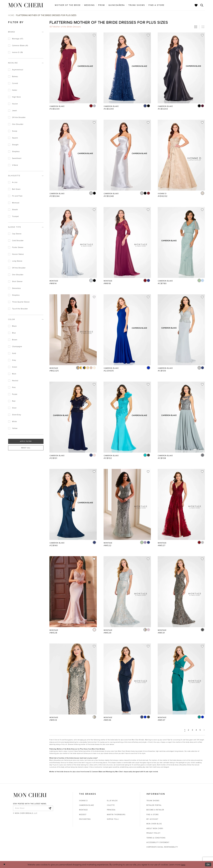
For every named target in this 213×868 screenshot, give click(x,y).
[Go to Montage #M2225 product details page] (73, 330)
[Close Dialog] (4, 865)
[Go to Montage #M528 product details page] (73, 592)
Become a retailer (155, 810)
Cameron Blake (87, 805)
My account (152, 819)
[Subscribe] (50, 808)
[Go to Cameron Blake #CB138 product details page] (181, 417)
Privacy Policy (153, 833)
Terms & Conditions (156, 838)
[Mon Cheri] (30, 795)
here (183, 864)
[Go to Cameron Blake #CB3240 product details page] (127, 68)
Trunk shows (153, 801)
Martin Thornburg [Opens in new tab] (116, 815)
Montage (83, 810)
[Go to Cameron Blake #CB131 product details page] (73, 417)
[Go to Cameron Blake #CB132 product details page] (127, 417)
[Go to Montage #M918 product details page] (127, 242)
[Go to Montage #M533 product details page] (73, 679)
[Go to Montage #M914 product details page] (73, 242)
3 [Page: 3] (192, 730)
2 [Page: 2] (189, 730)
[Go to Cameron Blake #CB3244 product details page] (73, 155)
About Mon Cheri (155, 828)
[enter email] (33, 808)
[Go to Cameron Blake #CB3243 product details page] (181, 68)
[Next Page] (204, 730)
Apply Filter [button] (26, 441)
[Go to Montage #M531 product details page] (181, 592)
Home (11, 15)
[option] (73, 73)
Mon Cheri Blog (154, 824)
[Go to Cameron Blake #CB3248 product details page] (127, 155)
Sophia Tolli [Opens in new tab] (113, 819)
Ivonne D (83, 801)
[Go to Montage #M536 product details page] (127, 679)
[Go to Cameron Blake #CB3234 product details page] (73, 68)
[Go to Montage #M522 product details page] (127, 504)
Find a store (153, 815)
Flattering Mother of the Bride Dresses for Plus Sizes (46, 15)
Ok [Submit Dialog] (208, 864)
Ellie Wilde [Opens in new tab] (112, 801)
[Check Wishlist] (196, 5)
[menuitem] (68, 5)
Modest (83, 815)
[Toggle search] (202, 5)
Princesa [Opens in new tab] (111, 810)
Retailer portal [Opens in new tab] (154, 805)
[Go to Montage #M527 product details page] (181, 504)
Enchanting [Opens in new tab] (85, 819)
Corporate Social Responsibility (162, 847)
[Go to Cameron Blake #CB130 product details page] (181, 330)
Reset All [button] (26, 448)
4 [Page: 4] (196, 730)
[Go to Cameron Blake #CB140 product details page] (73, 504)
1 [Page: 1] (185, 730)
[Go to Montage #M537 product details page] (181, 679)
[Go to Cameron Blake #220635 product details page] (127, 330)
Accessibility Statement (158, 842)
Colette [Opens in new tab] (111, 805)
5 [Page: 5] (200, 730)
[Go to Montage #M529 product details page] (127, 592)
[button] (196, 27)
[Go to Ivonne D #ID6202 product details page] (181, 155)
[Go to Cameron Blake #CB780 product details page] (181, 242)
